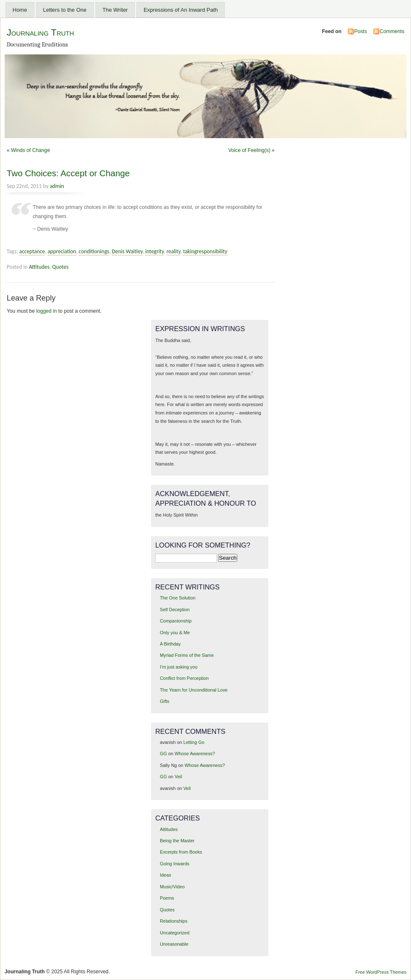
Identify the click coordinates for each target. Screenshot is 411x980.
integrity (155, 251)
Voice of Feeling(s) (249, 150)
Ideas (166, 875)
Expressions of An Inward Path (181, 10)
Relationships (174, 921)
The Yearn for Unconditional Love (194, 690)
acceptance (32, 251)
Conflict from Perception (184, 678)
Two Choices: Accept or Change (68, 173)
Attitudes (39, 267)
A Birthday (170, 644)
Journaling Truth (40, 32)
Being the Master (177, 841)
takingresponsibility (205, 251)
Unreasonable (174, 944)
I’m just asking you (179, 667)
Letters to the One (65, 10)
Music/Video (172, 887)
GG (163, 754)
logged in (47, 311)
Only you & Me (175, 633)
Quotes (60, 267)
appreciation (62, 251)
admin (57, 186)
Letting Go (194, 742)
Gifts (164, 701)
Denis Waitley (127, 251)
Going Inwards (175, 864)
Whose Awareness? (195, 754)
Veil (178, 777)
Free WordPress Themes (381, 972)
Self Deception (175, 610)
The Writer (115, 10)
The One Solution (178, 598)
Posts (360, 31)
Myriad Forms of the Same (187, 655)
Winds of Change (30, 150)
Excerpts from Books (181, 852)
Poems (167, 898)
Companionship (176, 621)
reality (173, 251)
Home (20, 10)
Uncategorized (175, 933)
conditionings (94, 251)
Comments (392, 31)
